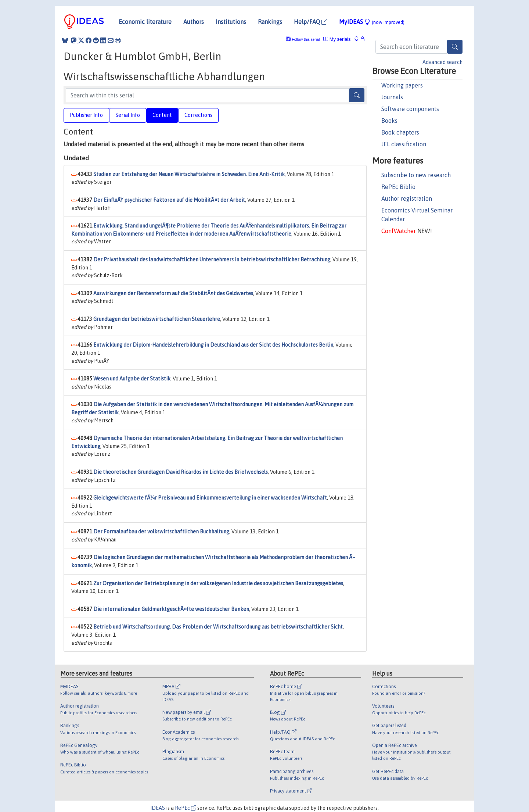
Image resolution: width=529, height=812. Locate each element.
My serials (337, 39)
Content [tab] (162, 115)
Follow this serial (306, 40)
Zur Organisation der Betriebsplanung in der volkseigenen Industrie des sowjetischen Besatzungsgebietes (218, 583)
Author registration (407, 198)
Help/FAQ (311, 22)
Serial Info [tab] (128, 115)
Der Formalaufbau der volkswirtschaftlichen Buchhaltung (161, 532)
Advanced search (442, 62)
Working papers (402, 85)
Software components (410, 109)
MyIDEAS (372, 22)
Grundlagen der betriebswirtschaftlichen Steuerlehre (157, 319)
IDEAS (158, 808)
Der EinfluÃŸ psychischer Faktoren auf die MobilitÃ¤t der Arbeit (169, 200)
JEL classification (404, 144)
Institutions (231, 22)
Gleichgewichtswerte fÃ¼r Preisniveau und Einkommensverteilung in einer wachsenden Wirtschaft (210, 498)
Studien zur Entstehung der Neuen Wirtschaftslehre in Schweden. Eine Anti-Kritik (189, 174)
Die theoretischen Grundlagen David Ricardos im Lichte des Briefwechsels (181, 472)
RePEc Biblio (398, 187)
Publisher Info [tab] (86, 115)
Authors (194, 22)
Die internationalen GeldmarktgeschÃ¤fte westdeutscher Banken (171, 609)
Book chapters (400, 132)
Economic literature (145, 22)
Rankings (270, 22)
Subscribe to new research (416, 175)
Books (389, 121)
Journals (392, 97)
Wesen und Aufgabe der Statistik (132, 379)
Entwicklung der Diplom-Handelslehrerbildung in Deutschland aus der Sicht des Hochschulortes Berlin (213, 345)
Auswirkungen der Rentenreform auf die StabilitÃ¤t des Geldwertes (173, 293)
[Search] (455, 47)
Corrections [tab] (198, 115)
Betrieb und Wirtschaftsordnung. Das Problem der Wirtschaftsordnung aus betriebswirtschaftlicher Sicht (218, 627)
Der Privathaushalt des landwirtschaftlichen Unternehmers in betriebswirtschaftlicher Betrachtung (212, 260)
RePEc (186, 808)
